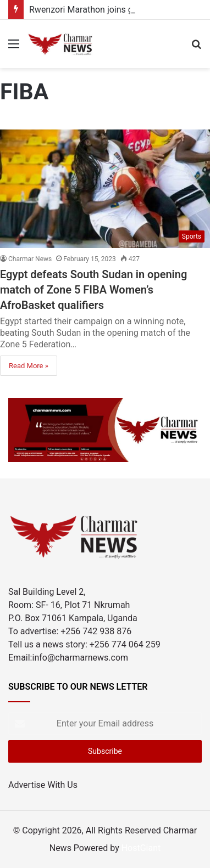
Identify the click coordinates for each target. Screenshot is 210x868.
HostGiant (141, 848)
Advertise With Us (43, 785)
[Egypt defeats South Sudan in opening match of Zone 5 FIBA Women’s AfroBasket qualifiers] (105, 188)
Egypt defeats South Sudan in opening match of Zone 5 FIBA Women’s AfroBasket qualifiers (93, 290)
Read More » (29, 366)
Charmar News (30, 259)
